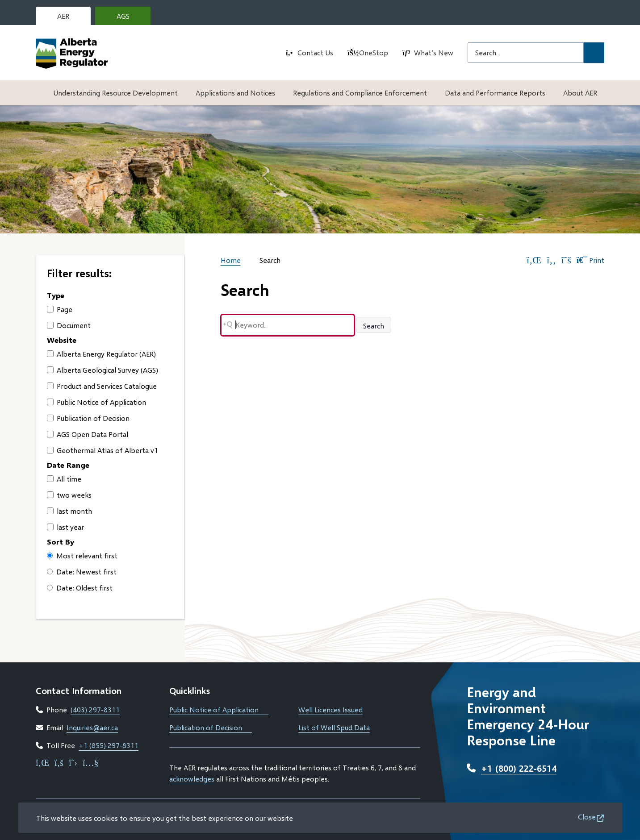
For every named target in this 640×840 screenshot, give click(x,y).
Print (590, 260)
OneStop (374, 52)
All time (64, 479)
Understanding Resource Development (115, 93)
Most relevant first (82, 555)
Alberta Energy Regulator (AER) (101, 354)
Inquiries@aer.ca (92, 727)
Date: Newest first (82, 572)
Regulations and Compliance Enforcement (360, 93)
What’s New (434, 52)
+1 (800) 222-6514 (519, 768)
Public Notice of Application (96, 402)
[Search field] (526, 53)
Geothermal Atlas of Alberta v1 (102, 450)
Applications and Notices (235, 93)
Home (231, 260)
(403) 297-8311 (95, 709)
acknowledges (192, 779)
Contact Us (315, 52)
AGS (130, 18)
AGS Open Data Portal (88, 434)
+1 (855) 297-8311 (109, 745)
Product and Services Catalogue (102, 386)
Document (69, 325)
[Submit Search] (594, 53)
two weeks (69, 495)
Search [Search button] (374, 326)
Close (587, 817)
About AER (580, 93)
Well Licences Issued (330, 709)
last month (69, 511)
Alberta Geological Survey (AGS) (102, 370)
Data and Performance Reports (495, 93)
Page (60, 309)
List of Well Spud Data (334, 727)
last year (65, 527)
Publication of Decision (88, 418)
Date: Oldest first (80, 588)
